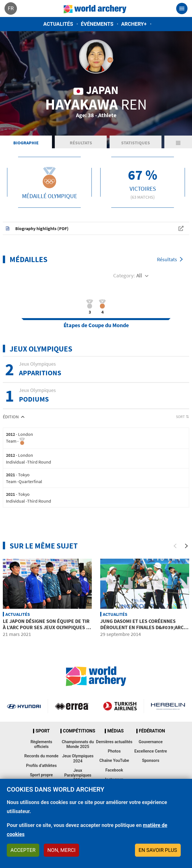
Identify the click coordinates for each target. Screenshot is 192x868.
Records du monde (41, 756)
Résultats (81, 143)
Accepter (23, 850)
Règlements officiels (41, 744)
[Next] (186, 546)
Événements (97, 24)
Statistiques (136, 143)
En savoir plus (158, 850)
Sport (43, 731)
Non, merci (62, 850)
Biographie (26, 143)
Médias (115, 731)
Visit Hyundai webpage (24, 706)
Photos (114, 751)
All (139, 275)
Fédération (152, 731)
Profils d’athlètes (41, 766)
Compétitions (79, 731)
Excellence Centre (151, 751)
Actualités (58, 24)
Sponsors (151, 761)
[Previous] (175, 546)
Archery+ (134, 24)
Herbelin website (168, 706)
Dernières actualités (114, 742)
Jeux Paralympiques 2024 (78, 775)
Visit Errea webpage (72, 706)
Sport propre (41, 775)
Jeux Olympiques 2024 (78, 758)
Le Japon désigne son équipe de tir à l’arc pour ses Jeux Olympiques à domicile (46, 627)
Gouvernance (151, 742)
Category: (124, 275)
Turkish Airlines (120, 706)
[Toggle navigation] (182, 8)
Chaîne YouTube (114, 761)
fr (11, 8)
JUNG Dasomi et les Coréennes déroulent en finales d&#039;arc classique (142, 627)
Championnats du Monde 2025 (78, 744)
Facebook (114, 770)
